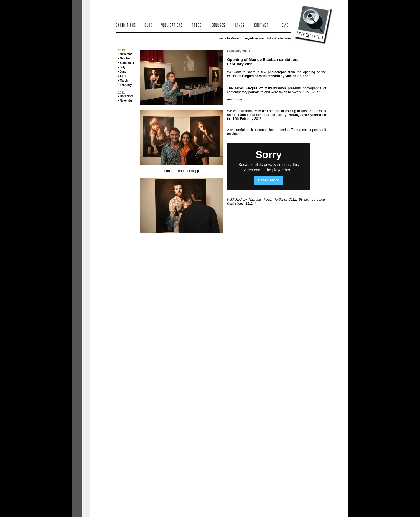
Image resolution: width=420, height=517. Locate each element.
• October (124, 58)
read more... (236, 99)
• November (126, 54)
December (126, 96)
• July (122, 67)
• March (123, 81)
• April (122, 76)
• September (126, 63)
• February (125, 85)
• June (122, 72)
